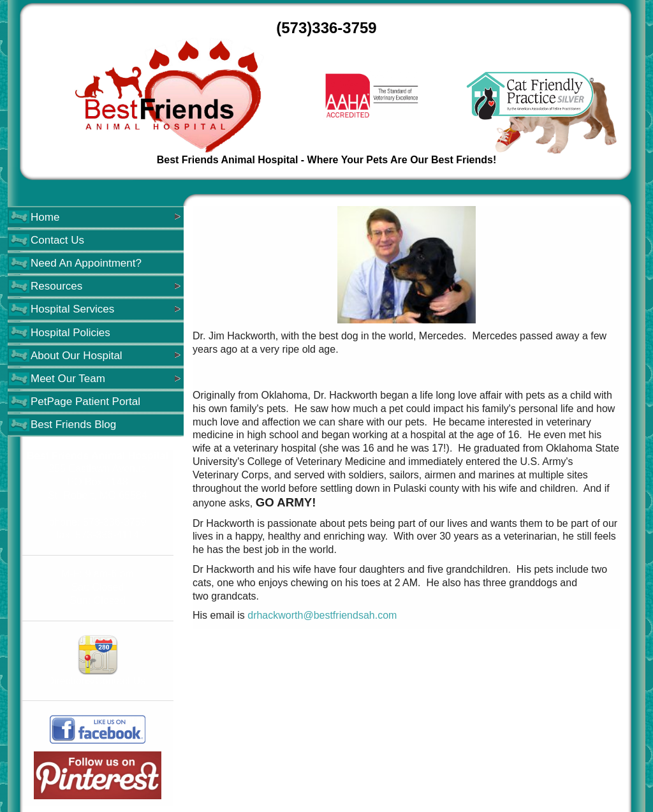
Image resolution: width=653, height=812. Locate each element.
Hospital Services (72, 309)
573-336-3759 (115, 522)
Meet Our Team (68, 379)
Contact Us (57, 240)
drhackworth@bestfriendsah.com (322, 615)
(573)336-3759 (326, 28)
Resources (56, 286)
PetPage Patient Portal (85, 402)
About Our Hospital (77, 356)
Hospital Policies (70, 333)
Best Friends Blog (73, 424)
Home (45, 217)
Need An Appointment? (86, 263)
